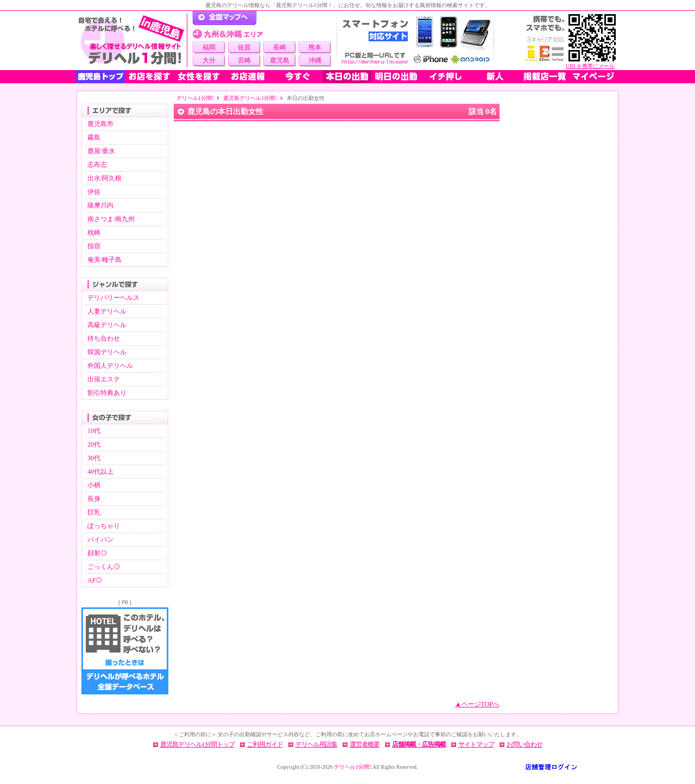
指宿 (94, 246)
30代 (94, 458)
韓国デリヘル (107, 352)
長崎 (280, 47)
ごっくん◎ (104, 567)
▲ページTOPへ (477, 704)
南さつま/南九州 (111, 219)
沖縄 (315, 60)
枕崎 (94, 233)
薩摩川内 (100, 205)
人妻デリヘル (107, 311)
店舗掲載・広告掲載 (419, 744)
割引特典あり (107, 393)
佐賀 (244, 47)
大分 (209, 60)
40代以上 (100, 472)
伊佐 (94, 192)
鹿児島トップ (100, 77)
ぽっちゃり (104, 526)
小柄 (94, 485)
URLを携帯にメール (590, 66)
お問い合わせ (525, 744)
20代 (94, 444)
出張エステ (104, 379)
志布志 (97, 165)
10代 (94, 431)
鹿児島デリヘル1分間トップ (197, 744)
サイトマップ (476, 744)
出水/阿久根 (105, 178)
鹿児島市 (100, 124)
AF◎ (95, 580)
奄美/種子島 (105, 260)
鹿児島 (280, 60)
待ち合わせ (104, 338)
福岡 (209, 47)
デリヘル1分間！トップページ (225, 18)
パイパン (100, 540)
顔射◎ (97, 553)
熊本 (315, 47)
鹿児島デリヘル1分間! (250, 98)
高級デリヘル (107, 325)
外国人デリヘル (110, 366)
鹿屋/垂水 (101, 151)
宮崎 (244, 60)
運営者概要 (365, 744)
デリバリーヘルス (113, 298)
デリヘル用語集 (316, 744)
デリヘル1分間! (195, 98)
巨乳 (94, 512)
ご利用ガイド (265, 744)
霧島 (94, 137)
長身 (94, 499)
